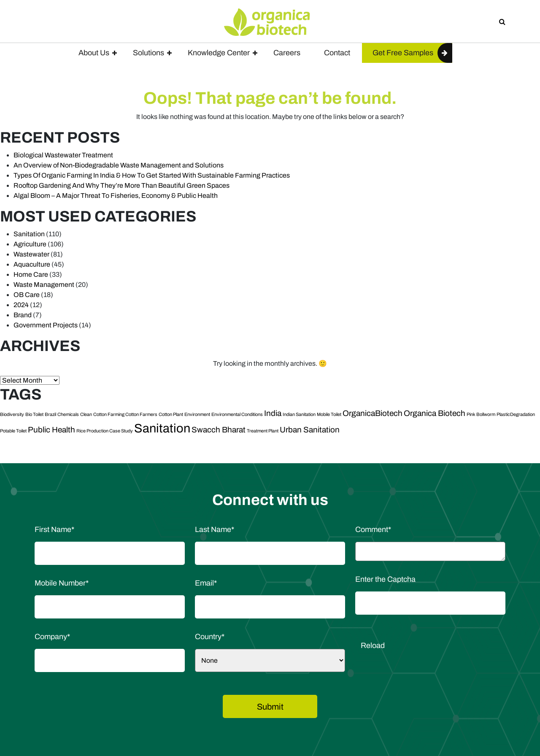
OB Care (27, 295)
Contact (337, 53)
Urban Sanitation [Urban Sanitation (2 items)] (310, 430)
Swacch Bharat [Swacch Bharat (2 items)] (219, 430)
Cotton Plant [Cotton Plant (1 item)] (171, 414)
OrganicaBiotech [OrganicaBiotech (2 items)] (373, 413)
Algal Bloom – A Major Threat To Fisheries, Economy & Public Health (116, 196)
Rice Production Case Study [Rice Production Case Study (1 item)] (105, 431)
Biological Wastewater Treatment (63, 155)
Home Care (31, 274)
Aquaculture (32, 264)
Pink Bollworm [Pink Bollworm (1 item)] (481, 414)
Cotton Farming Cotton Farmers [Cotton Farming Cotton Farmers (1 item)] (125, 414)
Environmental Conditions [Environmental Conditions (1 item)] (237, 414)
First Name (54, 529)
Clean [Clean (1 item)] (86, 414)
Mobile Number (62, 583)
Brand (23, 315)
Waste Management (44, 285)
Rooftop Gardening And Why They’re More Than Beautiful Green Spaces (121, 185)
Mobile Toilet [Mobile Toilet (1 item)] (329, 414)
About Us (94, 53)
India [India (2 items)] (273, 413)
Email (206, 583)
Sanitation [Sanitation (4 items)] (162, 428)
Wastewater (31, 254)
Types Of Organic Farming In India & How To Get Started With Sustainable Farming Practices (152, 175)
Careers (287, 53)
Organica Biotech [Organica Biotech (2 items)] (435, 413)
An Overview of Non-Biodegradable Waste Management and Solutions (119, 165)
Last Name (215, 529)
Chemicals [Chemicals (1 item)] (68, 414)
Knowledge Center (219, 53)
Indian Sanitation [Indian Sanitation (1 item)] (299, 414)
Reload (373, 645)
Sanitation (29, 234)
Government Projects (46, 325)
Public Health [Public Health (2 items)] (51, 430)
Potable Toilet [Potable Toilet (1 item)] (13, 431)
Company (52, 637)
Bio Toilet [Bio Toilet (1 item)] (34, 414)
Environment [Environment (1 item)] (197, 414)
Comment (373, 529)
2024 (21, 305)
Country (210, 637)
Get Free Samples (403, 53)
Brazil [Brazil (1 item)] (50, 414)
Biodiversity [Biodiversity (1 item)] (12, 414)
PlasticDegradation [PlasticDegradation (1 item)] (516, 414)
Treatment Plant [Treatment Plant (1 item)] (263, 431)
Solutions (148, 53)
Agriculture (30, 244)
